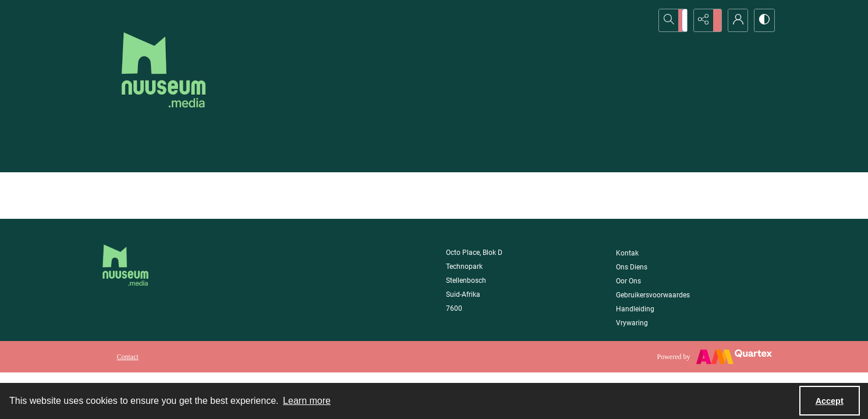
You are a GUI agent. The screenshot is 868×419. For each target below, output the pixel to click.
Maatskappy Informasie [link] (663, 241)
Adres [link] (458, 241)
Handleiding (635, 309)
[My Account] (734, 20)
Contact (128, 357)
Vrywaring (632, 323)
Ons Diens (632, 267)
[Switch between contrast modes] (763, 20)
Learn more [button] (307, 401)
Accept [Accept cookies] (830, 401)
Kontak (627, 253)
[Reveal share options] (705, 20)
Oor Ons (628, 281)
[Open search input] (676, 20)
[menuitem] (128, 356)
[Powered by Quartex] (715, 357)
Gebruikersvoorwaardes (653, 295)
